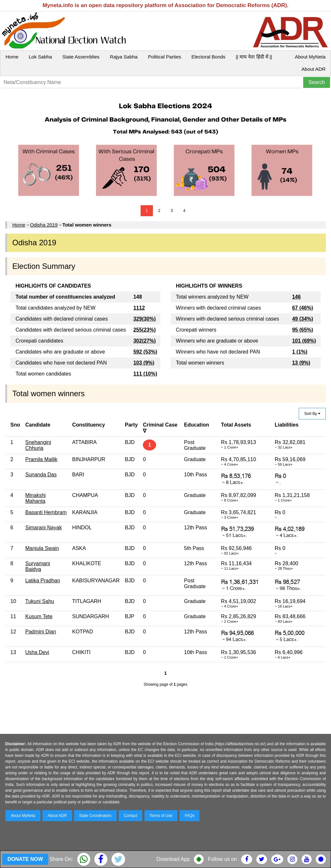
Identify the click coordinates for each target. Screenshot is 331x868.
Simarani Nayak (43, 528)
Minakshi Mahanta (35, 498)
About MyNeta (310, 57)
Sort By (312, 414)
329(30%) (144, 319)
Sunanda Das (41, 475)
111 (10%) (145, 374)
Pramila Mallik (41, 459)
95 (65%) (303, 330)
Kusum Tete (39, 616)
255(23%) (144, 330)
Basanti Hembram (46, 512)
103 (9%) (144, 363)
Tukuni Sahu (40, 601)
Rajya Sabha (124, 57)
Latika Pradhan (43, 581)
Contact (130, 816)
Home (12, 57)
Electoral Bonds (208, 57)
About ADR (314, 69)
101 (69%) (304, 341)
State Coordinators (95, 816)
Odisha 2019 (44, 225)
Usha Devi (37, 652)
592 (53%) (145, 352)
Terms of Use (161, 816)
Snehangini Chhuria (38, 445)
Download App (173, 859)
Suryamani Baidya (37, 566)
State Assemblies (81, 57)
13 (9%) (301, 363)
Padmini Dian (41, 632)
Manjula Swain (42, 548)
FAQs (189, 816)
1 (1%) (300, 352)
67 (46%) (303, 308)
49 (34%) (303, 319)
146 (297, 297)
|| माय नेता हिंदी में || (254, 57)
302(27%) (144, 341)
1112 (139, 308)
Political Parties (165, 57)
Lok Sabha (40, 57)
